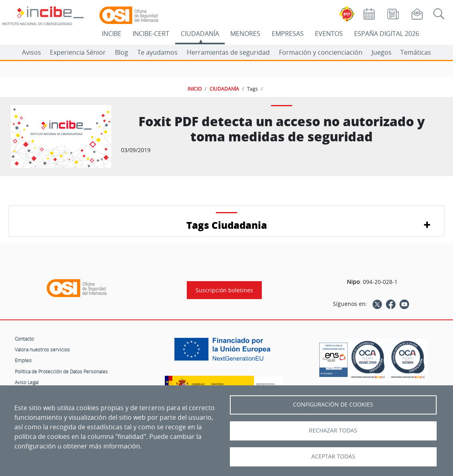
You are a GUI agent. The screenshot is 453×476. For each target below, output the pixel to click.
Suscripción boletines (224, 290)
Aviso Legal (27, 382)
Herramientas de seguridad (228, 52)
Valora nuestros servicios (42, 349)
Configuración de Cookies (333, 405)
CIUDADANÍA (200, 34)
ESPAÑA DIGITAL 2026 (387, 34)
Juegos (382, 52)
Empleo (23, 360)
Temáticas (416, 52)
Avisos (32, 52)
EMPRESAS (288, 34)
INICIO (195, 89)
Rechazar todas (333, 430)
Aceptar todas (333, 456)
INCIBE (112, 34)
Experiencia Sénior (78, 52)
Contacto (24, 339)
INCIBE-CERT (151, 34)
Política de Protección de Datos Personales (61, 371)
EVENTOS (329, 34)
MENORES (245, 34)
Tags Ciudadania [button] (227, 225)
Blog (122, 52)
